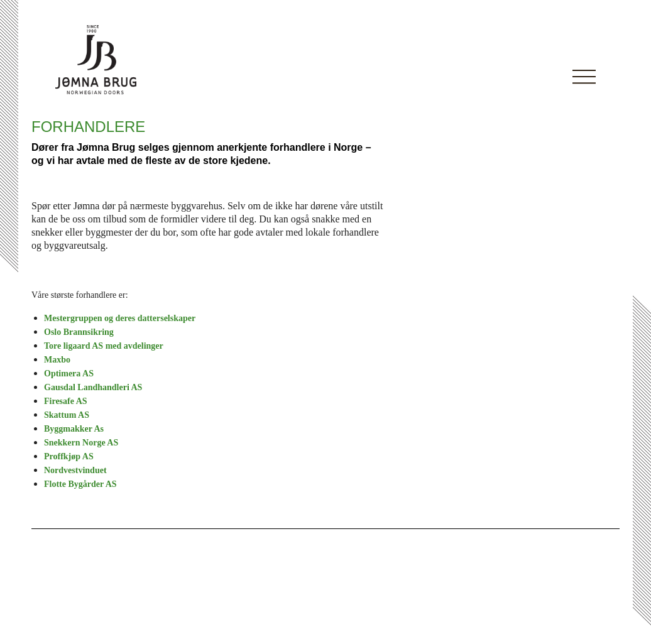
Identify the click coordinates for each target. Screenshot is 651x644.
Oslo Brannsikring (79, 332)
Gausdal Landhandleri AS (93, 387)
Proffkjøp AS (69, 456)
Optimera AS (69, 374)
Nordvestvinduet (75, 470)
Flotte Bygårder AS (80, 484)
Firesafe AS (66, 401)
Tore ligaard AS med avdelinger (104, 346)
